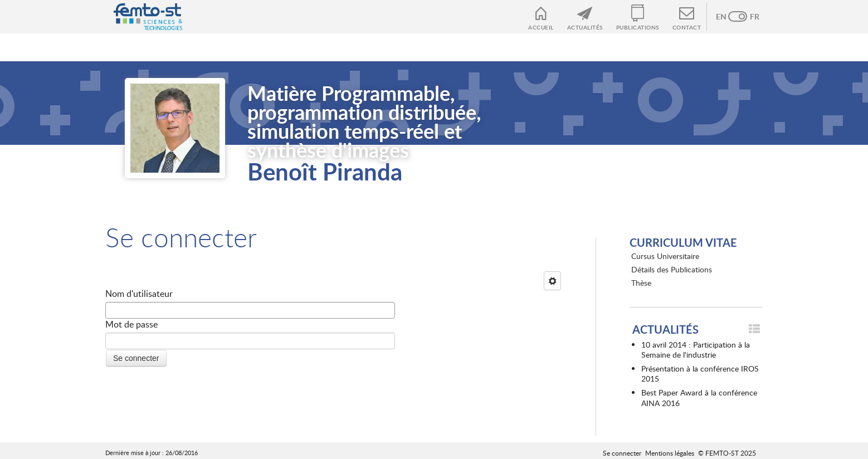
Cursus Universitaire (665, 256)
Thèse (641, 283)
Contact (687, 27)
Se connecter (622, 453)
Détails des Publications (672, 269)
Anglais (726, 17)
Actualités (585, 27)
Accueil (541, 27)
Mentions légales (670, 453)
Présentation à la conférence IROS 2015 (700, 373)
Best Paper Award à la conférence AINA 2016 (699, 397)
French (749, 17)
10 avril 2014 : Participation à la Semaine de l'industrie (696, 350)
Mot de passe (131, 324)
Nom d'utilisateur (139, 294)
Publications (638, 27)
